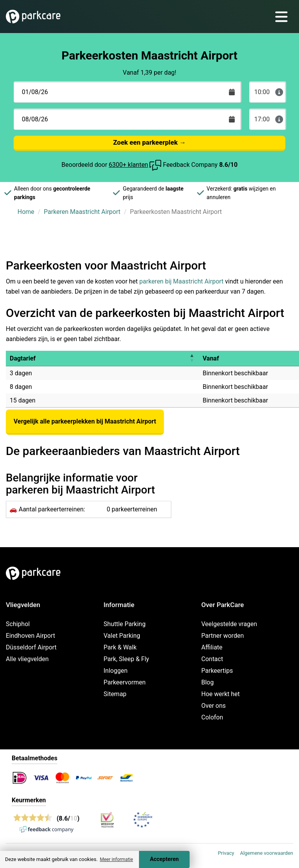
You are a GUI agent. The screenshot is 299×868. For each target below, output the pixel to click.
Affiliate (212, 647)
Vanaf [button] (211, 358)
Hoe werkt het (221, 694)
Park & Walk (120, 647)
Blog (208, 682)
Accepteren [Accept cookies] (164, 859)
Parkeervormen (125, 682)
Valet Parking (122, 636)
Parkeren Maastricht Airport (82, 212)
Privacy (226, 853)
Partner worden (222, 636)
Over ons (214, 706)
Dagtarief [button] (23, 358)
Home (26, 212)
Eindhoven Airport (31, 636)
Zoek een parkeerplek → (149, 142)
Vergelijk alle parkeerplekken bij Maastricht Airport (85, 421)
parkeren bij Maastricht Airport (181, 281)
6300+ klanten (128, 165)
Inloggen (116, 671)
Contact (212, 659)
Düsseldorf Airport (31, 647)
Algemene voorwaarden (266, 853)
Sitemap (115, 694)
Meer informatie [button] (116, 859)
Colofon (212, 717)
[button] (192, 358)
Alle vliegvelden (27, 659)
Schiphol (18, 624)
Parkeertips (217, 671)
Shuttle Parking (125, 624)
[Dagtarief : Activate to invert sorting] (102, 359)
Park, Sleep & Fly (126, 659)
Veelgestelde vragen (229, 624)
